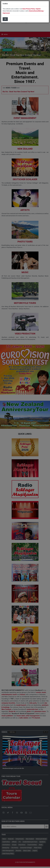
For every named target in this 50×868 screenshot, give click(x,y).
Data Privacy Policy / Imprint (32, 9)
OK (5, 19)
